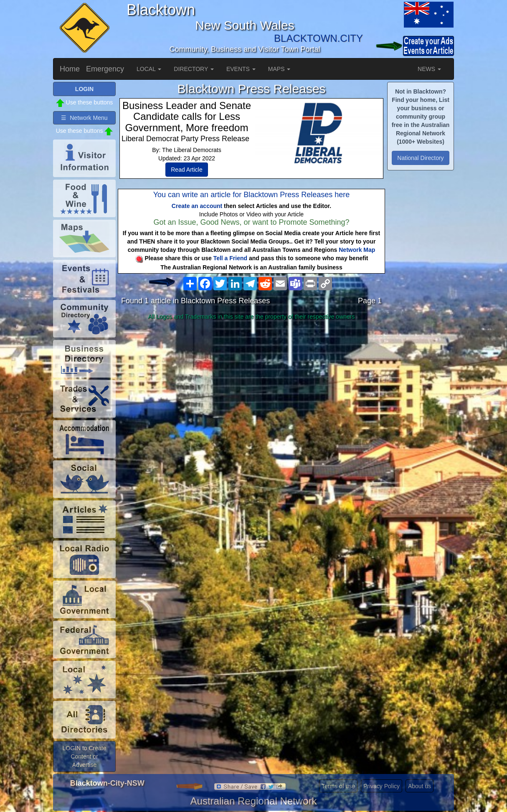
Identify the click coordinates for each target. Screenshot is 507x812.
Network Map (357, 250)
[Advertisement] (251, 389)
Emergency (105, 69)
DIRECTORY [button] (194, 69)
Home (70, 69)
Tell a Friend (230, 258)
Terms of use (338, 786)
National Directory (420, 158)
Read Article (186, 170)
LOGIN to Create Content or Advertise (84, 756)
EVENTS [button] (241, 69)
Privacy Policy (382, 786)
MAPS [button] (279, 69)
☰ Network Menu (84, 118)
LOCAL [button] (149, 69)
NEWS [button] (429, 69)
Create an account (197, 206)
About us (420, 786)
